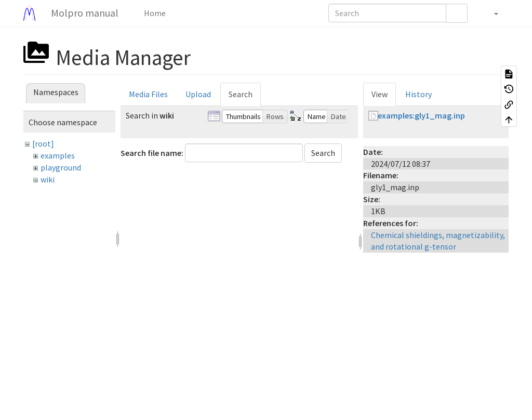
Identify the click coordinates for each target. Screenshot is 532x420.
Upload (198, 94)
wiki (48, 179)
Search (241, 94)
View (380, 94)
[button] (491, 13)
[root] (43, 143)
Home (154, 13)
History (418, 94)
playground (61, 167)
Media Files (148, 94)
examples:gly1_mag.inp (421, 115)
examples (58, 155)
